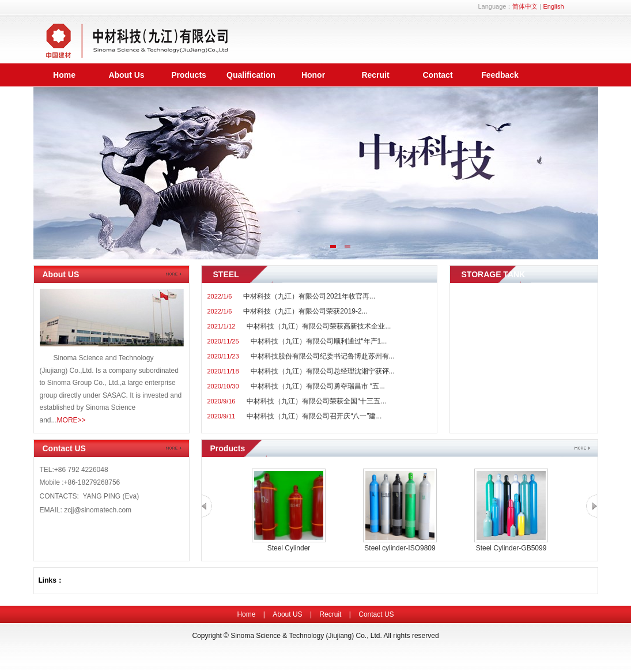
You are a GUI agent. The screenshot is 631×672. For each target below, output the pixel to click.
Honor (313, 75)
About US (61, 274)
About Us (126, 75)
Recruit (375, 75)
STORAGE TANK (494, 274)
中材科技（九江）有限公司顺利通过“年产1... (319, 341)
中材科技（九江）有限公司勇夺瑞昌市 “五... (318, 386)
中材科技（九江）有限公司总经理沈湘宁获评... (323, 371)
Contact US (64, 448)
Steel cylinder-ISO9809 (400, 548)
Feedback (500, 75)
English (553, 6)
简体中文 (525, 6)
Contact (437, 75)
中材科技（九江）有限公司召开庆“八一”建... (314, 416)
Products (189, 75)
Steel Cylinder (289, 548)
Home (64, 75)
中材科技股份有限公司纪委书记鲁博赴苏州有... (323, 356)
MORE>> (71, 420)
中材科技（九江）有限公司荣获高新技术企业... (319, 326)
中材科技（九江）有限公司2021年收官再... (309, 296)
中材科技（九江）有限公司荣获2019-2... (305, 311)
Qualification (251, 75)
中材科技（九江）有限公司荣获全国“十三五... (316, 401)
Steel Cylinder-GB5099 (511, 548)
